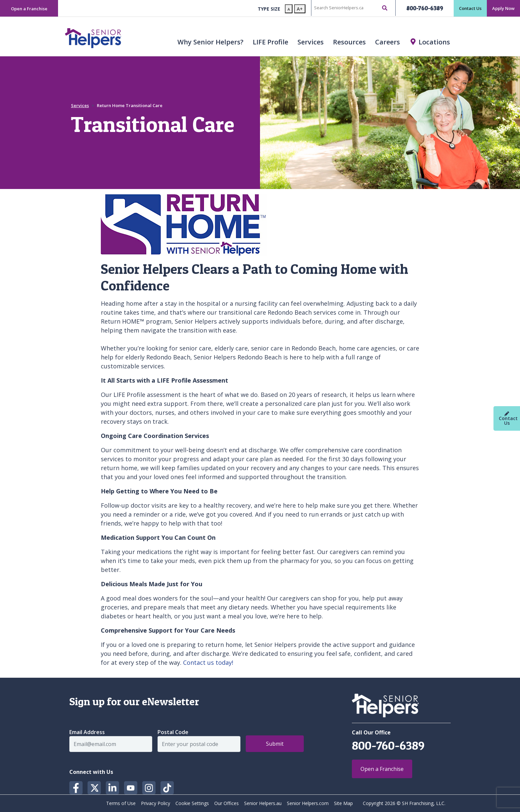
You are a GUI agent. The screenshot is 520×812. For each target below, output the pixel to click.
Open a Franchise (29, 9)
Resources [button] (349, 42)
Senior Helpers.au (263, 803)
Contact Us (470, 8)
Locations (434, 42)
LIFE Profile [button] (270, 42)
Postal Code (173, 732)
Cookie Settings (192, 803)
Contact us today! (208, 662)
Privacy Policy (156, 803)
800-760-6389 (425, 8)
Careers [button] (388, 42)
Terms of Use (121, 803)
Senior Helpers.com (308, 803)
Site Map (343, 803)
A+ (300, 9)
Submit (275, 744)
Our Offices (227, 803)
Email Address (87, 732)
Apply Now (503, 8)
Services (311, 42)
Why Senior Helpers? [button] (210, 42)
